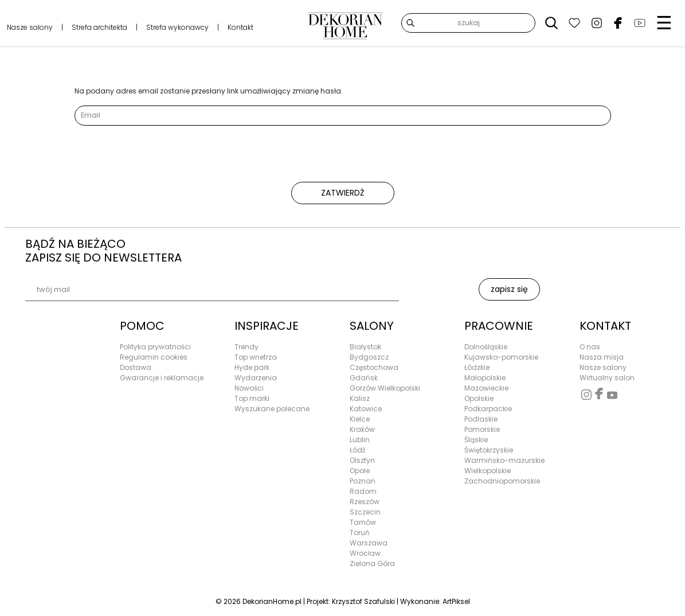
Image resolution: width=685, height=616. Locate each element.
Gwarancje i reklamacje (162, 378)
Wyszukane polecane (272, 409)
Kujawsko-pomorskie (501, 357)
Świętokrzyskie (489, 450)
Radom (363, 491)
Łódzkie (477, 367)
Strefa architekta (99, 27)
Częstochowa (374, 367)
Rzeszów (365, 502)
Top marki (252, 398)
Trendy (246, 347)
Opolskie (479, 398)
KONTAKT (605, 326)
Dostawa (136, 367)
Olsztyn (362, 460)
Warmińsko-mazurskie (504, 460)
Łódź (357, 450)
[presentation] (162, 159)
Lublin (360, 440)
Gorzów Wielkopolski (385, 388)
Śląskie (476, 440)
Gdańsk (364, 378)
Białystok (365, 347)
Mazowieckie (486, 388)
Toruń (360, 533)
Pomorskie (482, 429)
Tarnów (363, 522)
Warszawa (369, 543)
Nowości (249, 388)
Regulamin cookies (154, 357)
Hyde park (252, 367)
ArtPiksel (456, 601)
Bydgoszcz (369, 357)
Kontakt (240, 27)
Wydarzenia (256, 378)
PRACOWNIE (499, 326)
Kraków (362, 429)
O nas (590, 347)
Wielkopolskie (488, 471)
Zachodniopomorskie (502, 481)
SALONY (372, 326)
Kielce (360, 419)
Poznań (363, 481)
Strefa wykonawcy (177, 27)
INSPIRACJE (267, 326)
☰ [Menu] (664, 23)
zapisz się (509, 289)
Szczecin (365, 512)
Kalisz (360, 398)
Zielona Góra (372, 564)
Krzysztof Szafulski (363, 601)
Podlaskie (481, 419)
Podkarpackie (488, 409)
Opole (360, 471)
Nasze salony (30, 27)
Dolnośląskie (486, 347)
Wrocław (365, 553)
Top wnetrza (256, 357)
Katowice (366, 409)
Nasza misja (602, 357)
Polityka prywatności (155, 347)
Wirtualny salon (607, 378)
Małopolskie (485, 378)
